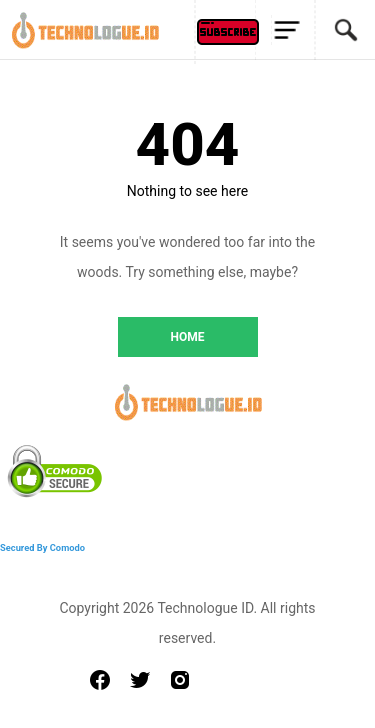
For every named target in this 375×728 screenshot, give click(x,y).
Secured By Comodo (42, 547)
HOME (187, 337)
